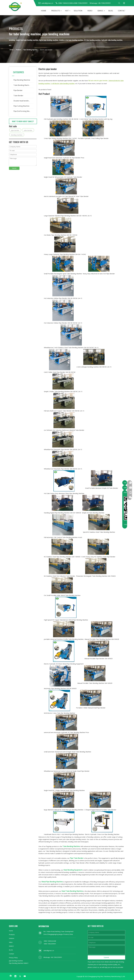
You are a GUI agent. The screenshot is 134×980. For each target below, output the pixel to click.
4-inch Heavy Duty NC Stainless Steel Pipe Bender (98, 557)
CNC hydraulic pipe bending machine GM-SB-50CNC (61, 119)
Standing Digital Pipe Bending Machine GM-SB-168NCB (62, 513)
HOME (44, 11)
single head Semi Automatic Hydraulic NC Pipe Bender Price (64, 158)
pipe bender (15, 130)
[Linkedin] (15, 976)
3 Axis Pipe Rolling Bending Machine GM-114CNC (60, 138)
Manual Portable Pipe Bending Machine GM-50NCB (102, 639)
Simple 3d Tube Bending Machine (93, 513)
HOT (67, 11)
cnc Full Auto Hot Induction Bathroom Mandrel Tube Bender (64, 430)
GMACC (100, 11)
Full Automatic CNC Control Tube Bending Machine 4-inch (63, 537)
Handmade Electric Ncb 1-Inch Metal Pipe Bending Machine (64, 834)
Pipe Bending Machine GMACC (19, 963)
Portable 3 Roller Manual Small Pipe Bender (91, 708)
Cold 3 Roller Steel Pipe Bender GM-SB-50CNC (60, 372)
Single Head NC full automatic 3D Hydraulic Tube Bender (63, 177)
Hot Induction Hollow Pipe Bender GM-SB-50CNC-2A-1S (63, 298)
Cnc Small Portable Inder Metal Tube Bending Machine (62, 595)
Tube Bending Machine (22, 85)
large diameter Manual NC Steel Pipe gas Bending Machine (64, 810)
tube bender (28, 130)
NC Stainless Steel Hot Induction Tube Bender (60, 576)
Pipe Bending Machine (22, 80)
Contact (11, 954)
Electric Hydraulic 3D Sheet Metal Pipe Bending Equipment (64, 664)
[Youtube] (25, 976)
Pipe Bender (18, 90)
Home (11, 931)
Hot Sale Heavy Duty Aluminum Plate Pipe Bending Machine (64, 493)
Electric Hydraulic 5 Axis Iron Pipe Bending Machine (102, 834)
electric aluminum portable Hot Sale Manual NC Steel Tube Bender (66, 196)
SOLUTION (78, 11)
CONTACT (122, 11)
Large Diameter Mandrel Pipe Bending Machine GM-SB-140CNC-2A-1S (68, 216)
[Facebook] (11, 976)
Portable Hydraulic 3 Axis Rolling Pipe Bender (93, 138)
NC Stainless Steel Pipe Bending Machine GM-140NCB (62, 557)
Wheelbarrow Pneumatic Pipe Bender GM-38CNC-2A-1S (63, 449)
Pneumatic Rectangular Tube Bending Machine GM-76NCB (96, 576)
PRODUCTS (56, 11)
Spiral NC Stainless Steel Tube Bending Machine (99, 532)
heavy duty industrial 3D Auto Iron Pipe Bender (99, 274)
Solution (12, 938)
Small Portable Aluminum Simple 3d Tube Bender (102, 488)
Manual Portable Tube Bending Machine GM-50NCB (95, 683)
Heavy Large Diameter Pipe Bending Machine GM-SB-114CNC (65, 254)
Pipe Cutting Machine (21, 106)
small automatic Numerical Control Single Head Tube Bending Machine (67, 752)
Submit (14, 168)
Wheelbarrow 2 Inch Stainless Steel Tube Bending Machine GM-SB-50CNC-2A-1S (71, 347)
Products (12, 935)
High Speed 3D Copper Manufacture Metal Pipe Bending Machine (66, 620)
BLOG (111, 11)
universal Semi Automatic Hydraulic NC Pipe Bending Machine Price (66, 732)
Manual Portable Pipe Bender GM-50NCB (98, 659)
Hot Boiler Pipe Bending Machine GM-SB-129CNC (61, 235)
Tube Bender (18, 96)
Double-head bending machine (24, 101)
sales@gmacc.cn (49, 951)
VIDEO (90, 11)
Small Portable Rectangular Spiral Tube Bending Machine (63, 274)
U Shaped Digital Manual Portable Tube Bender (100, 810)
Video (11, 942)
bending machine (17, 135)
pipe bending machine (16, 961)
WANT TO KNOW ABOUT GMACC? (23, 121)
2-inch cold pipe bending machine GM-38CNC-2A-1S (94, 367)
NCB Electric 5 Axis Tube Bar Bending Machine (60, 713)
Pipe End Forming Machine (23, 111)
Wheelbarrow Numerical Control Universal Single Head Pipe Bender (67, 771)
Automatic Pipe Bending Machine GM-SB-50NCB (60, 688)
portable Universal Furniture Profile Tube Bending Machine (64, 639)
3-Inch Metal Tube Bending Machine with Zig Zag (96, 119)
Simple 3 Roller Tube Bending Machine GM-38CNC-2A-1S (63, 391)
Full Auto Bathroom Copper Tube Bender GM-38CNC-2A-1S (64, 411)
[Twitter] (20, 976)
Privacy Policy (13, 958)
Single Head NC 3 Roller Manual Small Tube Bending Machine (64, 790)
